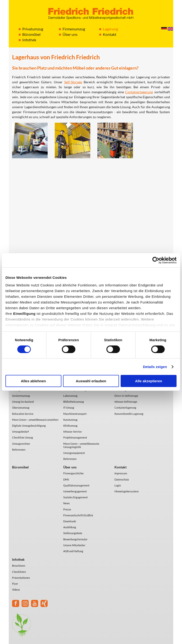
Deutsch (164, 29)
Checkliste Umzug (23, 437)
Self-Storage (73, 82)
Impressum (121, 473)
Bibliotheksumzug (74, 402)
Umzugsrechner (21, 444)
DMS (66, 479)
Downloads (70, 521)
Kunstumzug (70, 420)
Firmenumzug (74, 29)
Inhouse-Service (73, 432)
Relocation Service (23, 414)
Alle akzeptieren (149, 381)
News (66, 503)
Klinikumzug (70, 426)
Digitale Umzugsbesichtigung (29, 426)
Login (118, 485)
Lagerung (110, 29)
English (170, 29)
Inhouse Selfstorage (126, 402)
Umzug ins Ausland (23, 402)
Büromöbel (31, 34)
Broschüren (19, 566)
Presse (67, 509)
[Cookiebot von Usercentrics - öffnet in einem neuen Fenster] (156, 260)
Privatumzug (33, 29)
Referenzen (19, 450)
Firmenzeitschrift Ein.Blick (78, 515)
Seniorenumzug (21, 396)
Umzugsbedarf (20, 432)
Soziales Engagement (75, 497)
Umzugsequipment (74, 453)
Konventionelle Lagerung (129, 414)
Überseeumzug (21, 408)
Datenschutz (122, 479)
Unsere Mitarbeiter (74, 545)
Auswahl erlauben (91, 381)
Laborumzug (70, 396)
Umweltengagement (75, 491)
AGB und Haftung (73, 551)
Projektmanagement (75, 437)
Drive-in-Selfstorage (126, 396)
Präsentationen (21, 578)
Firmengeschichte (73, 473)
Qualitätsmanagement (76, 485)
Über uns (70, 34)
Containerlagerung (139, 92)
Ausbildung (70, 527)
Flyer (15, 584)
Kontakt (110, 34)
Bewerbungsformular (75, 539)
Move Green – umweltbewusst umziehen (35, 420)
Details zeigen (155, 367)
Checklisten (19, 572)
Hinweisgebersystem (127, 491)
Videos (16, 590)
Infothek (29, 40)
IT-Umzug (69, 408)
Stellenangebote (73, 533)
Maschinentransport (75, 414)
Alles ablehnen (33, 381)
